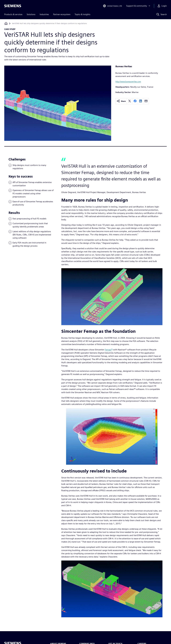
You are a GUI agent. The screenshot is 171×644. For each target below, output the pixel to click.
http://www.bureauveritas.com (128, 82)
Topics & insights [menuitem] (82, 14)
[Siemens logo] (13, 6)
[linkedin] (141, 101)
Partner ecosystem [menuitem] (62, 14)
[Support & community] (138, 6)
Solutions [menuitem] (31, 14)
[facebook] (135, 101)
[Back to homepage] (6, 23)
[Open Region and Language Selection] (112, 6)
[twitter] (130, 101)
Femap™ (109, 350)
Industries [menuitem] (44, 14)
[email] (146, 101)
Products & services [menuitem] (13, 14)
